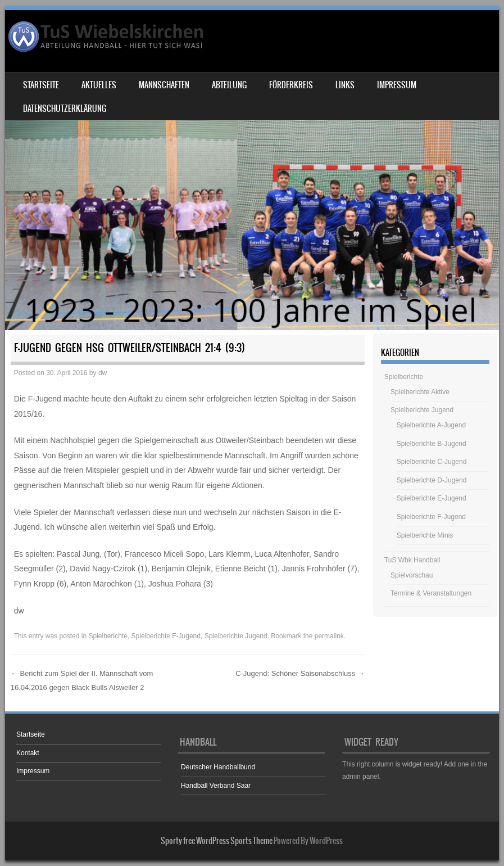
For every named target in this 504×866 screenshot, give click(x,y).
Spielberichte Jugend (236, 636)
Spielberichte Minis (425, 535)
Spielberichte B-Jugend (432, 444)
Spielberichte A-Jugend (431, 425)
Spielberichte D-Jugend (432, 480)
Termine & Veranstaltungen (431, 593)
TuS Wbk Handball (412, 560)
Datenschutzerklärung (65, 109)
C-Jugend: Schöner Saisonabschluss (300, 673)
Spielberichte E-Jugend (432, 498)
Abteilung (229, 85)
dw (103, 373)
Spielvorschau (412, 575)
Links (345, 85)
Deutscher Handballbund (218, 767)
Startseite (41, 85)
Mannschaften (164, 85)
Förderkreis (291, 85)
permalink (329, 636)
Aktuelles (99, 85)
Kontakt (28, 753)
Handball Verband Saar (216, 786)
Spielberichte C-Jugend (432, 462)
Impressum (397, 85)
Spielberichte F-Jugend (166, 636)
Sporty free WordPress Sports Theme (217, 841)
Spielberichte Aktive (420, 392)
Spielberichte (108, 636)
